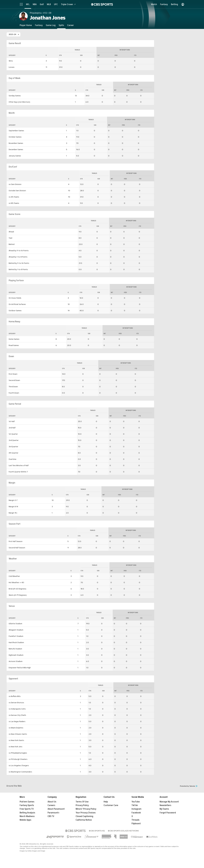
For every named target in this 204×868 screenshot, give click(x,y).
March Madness (27, 816)
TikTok (135, 805)
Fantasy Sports (27, 805)
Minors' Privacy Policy (86, 809)
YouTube (136, 802)
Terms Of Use (82, 802)
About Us (52, 802)
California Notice (84, 820)
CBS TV (51, 816)
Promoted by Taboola (189, 786)
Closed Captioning (84, 816)
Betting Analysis (27, 813)
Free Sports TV (27, 809)
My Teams (164, 809)
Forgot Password (168, 813)
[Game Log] (51, 25)
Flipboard (136, 824)
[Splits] (61, 25)
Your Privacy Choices (86, 813)
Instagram (136, 809)
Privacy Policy (82, 805)
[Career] (71, 25)
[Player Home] (26, 25)
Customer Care (111, 805)
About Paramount (56, 809)
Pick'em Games (27, 802)
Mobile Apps (25, 820)
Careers (51, 805)
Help (106, 802)
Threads (135, 820)
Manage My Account (169, 802)
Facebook (136, 813)
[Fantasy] (39, 25)
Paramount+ (54, 813)
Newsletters (165, 805)
